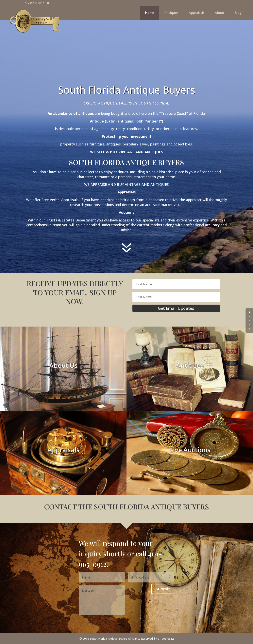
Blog (238, 13)
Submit (163, 589)
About (220, 13)
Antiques (171, 13)
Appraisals (197, 13)
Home (150, 13)
